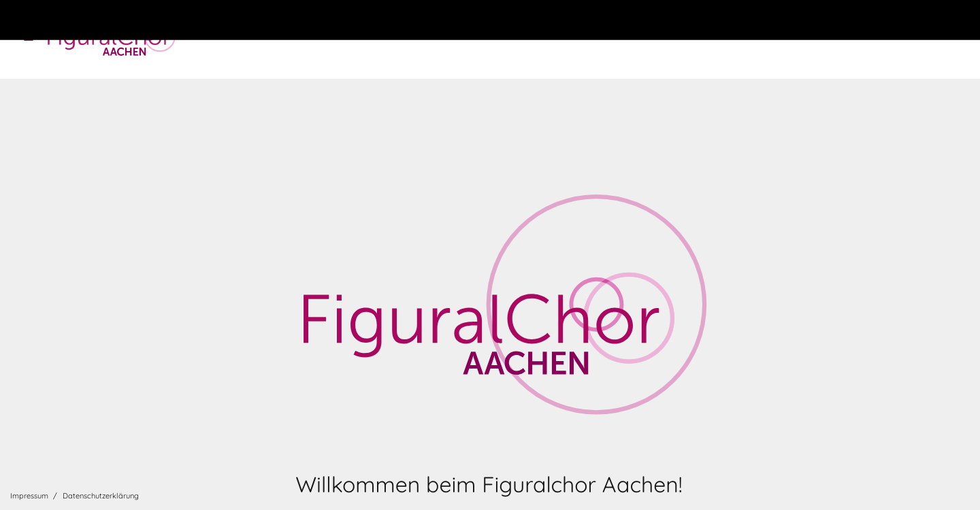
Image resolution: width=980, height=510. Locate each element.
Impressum (29, 496)
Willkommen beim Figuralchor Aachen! (489, 484)
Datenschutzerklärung (101, 496)
